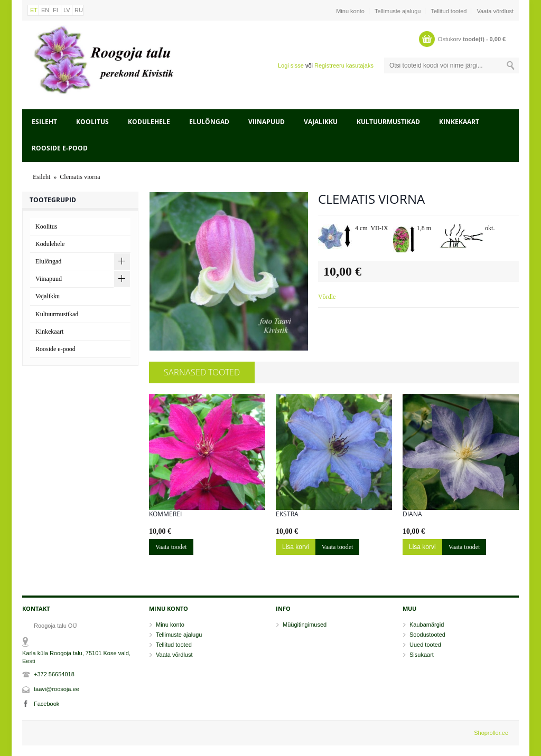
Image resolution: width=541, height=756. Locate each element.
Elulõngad (209, 122)
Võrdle (327, 297)
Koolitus (92, 122)
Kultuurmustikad (388, 122)
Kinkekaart (459, 122)
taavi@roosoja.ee (57, 689)
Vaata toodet (171, 547)
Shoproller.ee (491, 733)
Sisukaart (422, 655)
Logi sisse (291, 65)
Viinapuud (267, 122)
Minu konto (350, 11)
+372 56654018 (54, 674)
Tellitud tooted (449, 11)
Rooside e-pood (60, 148)
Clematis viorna (80, 177)
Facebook (46, 704)
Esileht (44, 122)
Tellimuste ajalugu (398, 11)
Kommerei (165, 514)
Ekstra (287, 514)
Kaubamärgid (427, 625)
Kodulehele (149, 122)
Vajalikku (321, 122)
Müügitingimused (305, 625)
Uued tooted (425, 645)
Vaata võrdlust (495, 11)
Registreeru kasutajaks (344, 65)
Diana (412, 514)
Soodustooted (427, 635)
